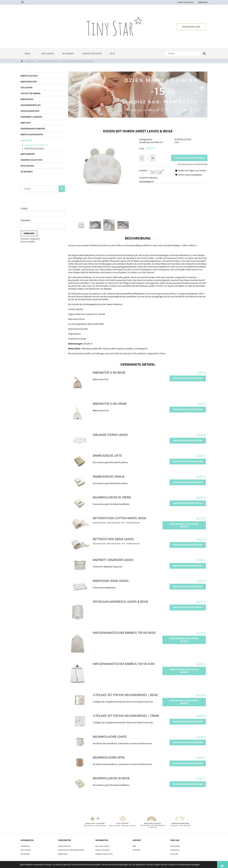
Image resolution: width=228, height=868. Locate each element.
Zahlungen (26, 850)
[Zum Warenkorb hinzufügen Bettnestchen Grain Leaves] (188, 545)
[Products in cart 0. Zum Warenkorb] (191, 27)
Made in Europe (103, 850)
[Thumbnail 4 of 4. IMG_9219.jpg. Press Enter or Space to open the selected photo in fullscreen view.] (123, 225)
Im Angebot (27, 172)
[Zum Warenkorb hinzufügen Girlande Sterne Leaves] (188, 441)
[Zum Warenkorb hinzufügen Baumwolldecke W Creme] (188, 503)
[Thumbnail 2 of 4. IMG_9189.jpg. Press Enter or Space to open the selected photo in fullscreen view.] (95, 225)
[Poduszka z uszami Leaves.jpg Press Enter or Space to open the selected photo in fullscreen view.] (102, 166)
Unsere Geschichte (104, 854)
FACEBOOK (175, 850)
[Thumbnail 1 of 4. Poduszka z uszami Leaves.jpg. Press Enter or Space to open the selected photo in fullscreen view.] (81, 225)
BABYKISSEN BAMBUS (34, 149)
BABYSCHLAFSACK (29, 76)
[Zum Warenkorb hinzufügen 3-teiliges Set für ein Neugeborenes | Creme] (188, 722)
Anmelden (63, 854)
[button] (190, 170)
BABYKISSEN (26, 140)
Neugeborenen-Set (31, 105)
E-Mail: (24, 208)
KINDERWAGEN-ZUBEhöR (33, 129)
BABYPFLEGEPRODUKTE (32, 135)
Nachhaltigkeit (102, 846)
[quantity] (147, 158)
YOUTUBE (174, 854)
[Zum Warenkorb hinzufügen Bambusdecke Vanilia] (188, 482)
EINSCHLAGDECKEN (30, 111)
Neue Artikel (27, 166)
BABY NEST (26, 123)
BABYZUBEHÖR (28, 154)
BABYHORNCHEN (29, 82)
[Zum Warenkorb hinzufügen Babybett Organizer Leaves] (188, 566)
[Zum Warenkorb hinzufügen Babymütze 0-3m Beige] (188, 378)
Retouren (25, 854)
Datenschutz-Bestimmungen (71, 850)
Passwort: (26, 220)
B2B (134, 846)
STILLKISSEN (27, 88)
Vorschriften (64, 846)
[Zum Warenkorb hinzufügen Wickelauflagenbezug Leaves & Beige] (188, 607)
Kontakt (137, 850)
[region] (138, 95)
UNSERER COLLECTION (31, 160)
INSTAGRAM (175, 846)
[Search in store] (184, 53)
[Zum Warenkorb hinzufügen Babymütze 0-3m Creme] (188, 409)
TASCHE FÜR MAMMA (30, 93)
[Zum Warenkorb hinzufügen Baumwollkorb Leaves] (188, 742)
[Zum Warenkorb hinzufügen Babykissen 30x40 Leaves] (188, 587)
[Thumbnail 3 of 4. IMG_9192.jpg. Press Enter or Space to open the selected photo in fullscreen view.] (109, 225)
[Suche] (204, 53)
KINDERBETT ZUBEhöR (31, 117)
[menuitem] (29, 54)
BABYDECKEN (27, 99)
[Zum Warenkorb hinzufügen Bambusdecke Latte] (188, 462)
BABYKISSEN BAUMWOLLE (36, 145)
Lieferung (25, 846)
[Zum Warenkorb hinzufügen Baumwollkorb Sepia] (188, 763)
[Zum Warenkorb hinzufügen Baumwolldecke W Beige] (188, 784)
